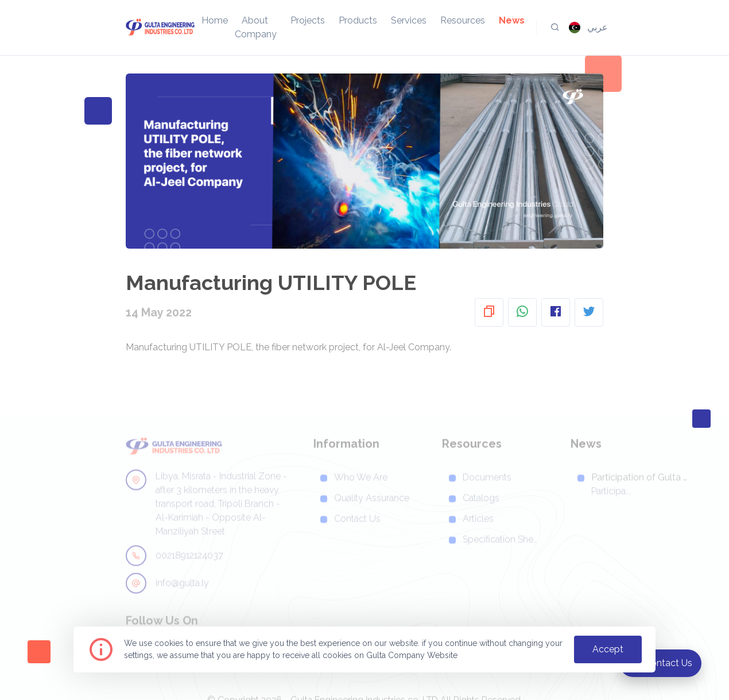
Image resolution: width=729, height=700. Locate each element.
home (215, 20)
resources (463, 20)
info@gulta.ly (167, 596)
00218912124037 (175, 568)
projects (308, 20)
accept (608, 649)
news (512, 20)
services (409, 20)
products (358, 20)
